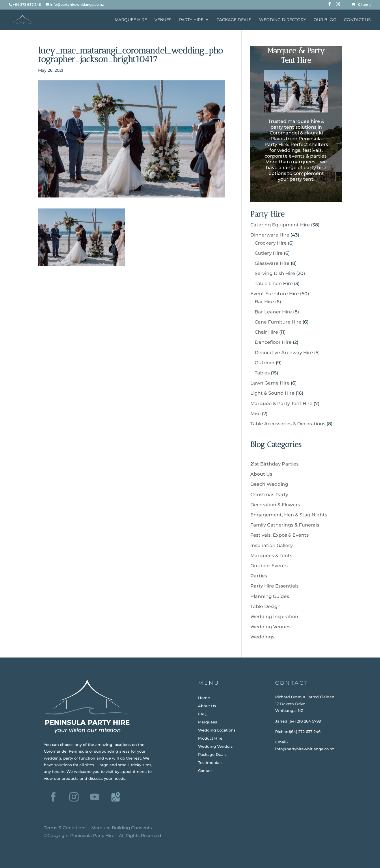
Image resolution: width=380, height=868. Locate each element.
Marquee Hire (131, 20)
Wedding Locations (217, 730)
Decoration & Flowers (275, 505)
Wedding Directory (283, 20)
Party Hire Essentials (274, 586)
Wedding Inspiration (274, 617)
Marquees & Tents (271, 556)
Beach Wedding (269, 484)
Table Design (266, 606)
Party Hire (191, 20)
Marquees (208, 722)
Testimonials (210, 762)
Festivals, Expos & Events (280, 535)
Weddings (262, 637)
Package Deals (234, 20)
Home (204, 698)
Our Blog (325, 20)
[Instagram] (338, 6)
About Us (261, 474)
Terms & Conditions (65, 828)
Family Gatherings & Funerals (285, 525)
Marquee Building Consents (122, 828)
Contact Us (357, 20)
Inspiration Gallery (272, 545)
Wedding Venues (270, 627)
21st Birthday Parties (274, 464)
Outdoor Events (269, 566)
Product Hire (210, 738)
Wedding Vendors (215, 746)
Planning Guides (270, 596)
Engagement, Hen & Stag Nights (289, 515)
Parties (259, 576)
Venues (163, 20)
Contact (205, 771)
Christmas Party (269, 495)
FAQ (202, 714)
